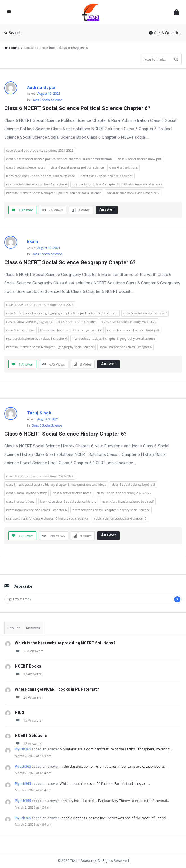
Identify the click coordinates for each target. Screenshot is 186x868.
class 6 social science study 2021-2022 (129, 322)
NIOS (20, 712)
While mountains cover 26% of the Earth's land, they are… (105, 784)
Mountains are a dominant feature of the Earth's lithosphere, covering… (116, 749)
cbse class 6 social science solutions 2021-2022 (40, 150)
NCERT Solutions (31, 736)
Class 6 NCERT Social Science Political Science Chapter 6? (77, 108)
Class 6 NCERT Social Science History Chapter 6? (65, 434)
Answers (33, 628)
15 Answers (28, 720)
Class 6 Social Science (47, 100)
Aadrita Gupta (41, 87)
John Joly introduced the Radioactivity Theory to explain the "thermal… (115, 801)
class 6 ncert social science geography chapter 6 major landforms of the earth (62, 313)
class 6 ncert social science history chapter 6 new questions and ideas (56, 484)
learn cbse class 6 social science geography (71, 330)
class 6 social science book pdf (139, 159)
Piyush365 (23, 749)
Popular (14, 628)
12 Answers (28, 744)
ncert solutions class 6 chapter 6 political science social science (117, 184)
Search (13, 33)
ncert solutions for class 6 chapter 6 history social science (47, 518)
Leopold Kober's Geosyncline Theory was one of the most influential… (114, 818)
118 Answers (29, 651)
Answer (107, 209)
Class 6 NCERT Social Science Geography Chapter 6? (70, 262)
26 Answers (28, 697)
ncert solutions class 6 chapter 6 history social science (111, 510)
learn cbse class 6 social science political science (41, 176)
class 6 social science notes (26, 167)
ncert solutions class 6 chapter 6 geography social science (114, 338)
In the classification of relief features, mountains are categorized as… (114, 766)
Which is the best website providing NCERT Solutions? (65, 643)
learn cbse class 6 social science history (68, 501)
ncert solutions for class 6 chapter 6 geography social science (50, 347)
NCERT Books (28, 666)
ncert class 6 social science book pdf (107, 176)
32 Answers (28, 674)
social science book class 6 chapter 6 (133, 193)
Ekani (33, 242)
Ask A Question (165, 33)
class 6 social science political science (77, 167)
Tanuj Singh (39, 413)
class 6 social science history (26, 493)
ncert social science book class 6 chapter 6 (36, 184)
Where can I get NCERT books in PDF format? (57, 689)
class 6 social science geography (29, 322)
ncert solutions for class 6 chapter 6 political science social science (54, 193)
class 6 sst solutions (124, 167)
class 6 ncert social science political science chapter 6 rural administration (59, 159)
